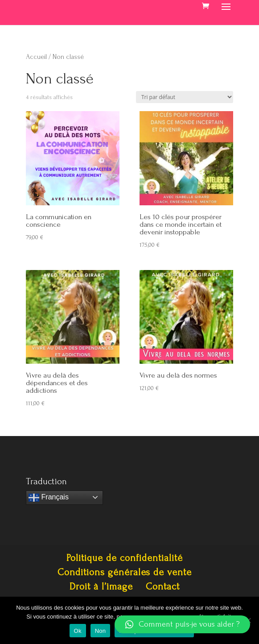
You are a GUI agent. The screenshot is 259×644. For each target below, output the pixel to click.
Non (101, 631)
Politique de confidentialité (125, 558)
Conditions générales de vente (125, 572)
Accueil (36, 57)
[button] (182, 624)
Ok (78, 631)
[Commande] (185, 97)
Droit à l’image (101, 586)
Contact (163, 586)
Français (49, 498)
